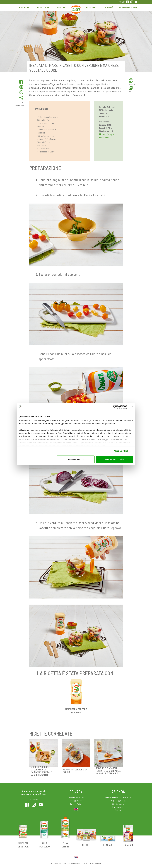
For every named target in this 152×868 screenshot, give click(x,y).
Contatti (118, 810)
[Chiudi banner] (132, 407)
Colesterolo (43, 8)
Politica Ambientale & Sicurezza (118, 797)
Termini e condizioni (76, 797)
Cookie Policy (76, 801)
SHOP (122, 2)
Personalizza (76, 459)
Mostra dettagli (121, 451)
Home (76, 9)
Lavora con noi (118, 807)
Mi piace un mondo (118, 801)
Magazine (91, 8)
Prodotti (24, 8)
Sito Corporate (118, 804)
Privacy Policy (76, 804)
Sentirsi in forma (128, 8)
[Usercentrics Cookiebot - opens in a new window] (115, 407)
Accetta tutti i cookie (114, 459)
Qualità (109, 8)
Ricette (61, 8)
